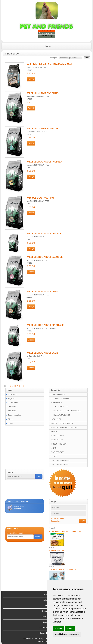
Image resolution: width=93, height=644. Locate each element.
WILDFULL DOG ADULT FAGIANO (44, 162)
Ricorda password (57, 518)
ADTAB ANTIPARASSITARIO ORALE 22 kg (65, 531)
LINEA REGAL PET (61, 407)
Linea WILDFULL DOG (62, 415)
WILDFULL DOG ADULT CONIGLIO (45, 234)
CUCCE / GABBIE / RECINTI (62, 423)
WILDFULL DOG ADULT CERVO (43, 292)
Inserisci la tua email (15, 533)
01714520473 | (37, 639)
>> (23, 386)
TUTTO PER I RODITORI (61, 461)
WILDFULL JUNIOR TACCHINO (43, 93)
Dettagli (31, 79)
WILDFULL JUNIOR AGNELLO (42, 128)
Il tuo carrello (13, 411)
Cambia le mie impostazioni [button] (67, 634)
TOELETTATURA (58, 452)
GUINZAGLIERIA (58, 436)
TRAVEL (55, 456)
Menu (48, 46)
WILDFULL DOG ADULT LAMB (42, 353)
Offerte (10, 419)
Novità (10, 423)
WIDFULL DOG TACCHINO (40, 198)
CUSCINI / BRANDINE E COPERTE (65, 427)
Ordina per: (53, 58)
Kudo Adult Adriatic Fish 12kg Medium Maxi (49, 64)
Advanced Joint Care (57, 550)
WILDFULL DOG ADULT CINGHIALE (45, 325)
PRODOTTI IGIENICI (59, 444)
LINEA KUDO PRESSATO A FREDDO (67, 411)
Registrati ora (56, 521)
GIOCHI (54, 432)
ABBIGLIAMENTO (58, 394)
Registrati (11, 399)
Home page (12, 394)
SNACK (54, 448)
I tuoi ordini (12, 407)
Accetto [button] (59, 629)
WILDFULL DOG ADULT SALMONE (45, 257)
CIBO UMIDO (56, 419)
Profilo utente (13, 403)
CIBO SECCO (57, 403)
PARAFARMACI (57, 440)
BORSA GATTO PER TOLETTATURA (63, 569)
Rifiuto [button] (70, 629)
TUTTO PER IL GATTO (60, 465)
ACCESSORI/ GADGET (60, 399)
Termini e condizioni (15, 415)
